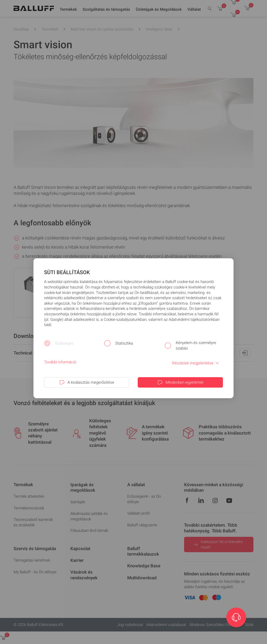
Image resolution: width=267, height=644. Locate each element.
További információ (60, 362)
